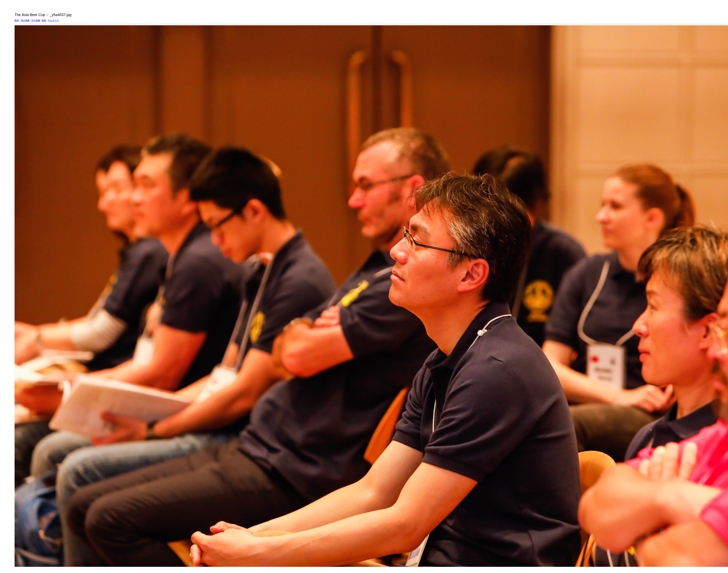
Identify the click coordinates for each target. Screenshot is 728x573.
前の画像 (25, 20)
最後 (44, 20)
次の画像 (36, 20)
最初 (17, 20)
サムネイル (53, 20)
